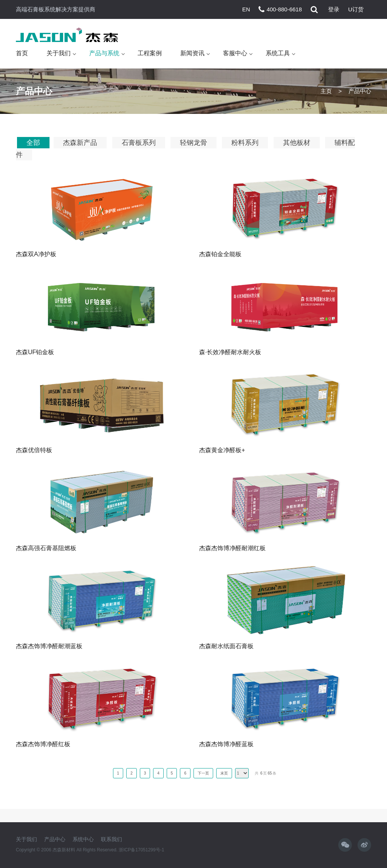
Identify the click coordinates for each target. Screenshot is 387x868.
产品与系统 (104, 53)
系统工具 (278, 53)
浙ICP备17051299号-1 (141, 850)
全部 (33, 143)
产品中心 (55, 839)
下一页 (203, 773)
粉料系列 (245, 143)
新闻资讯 (192, 53)
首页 (22, 53)
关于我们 (59, 53)
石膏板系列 (139, 143)
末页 (224, 773)
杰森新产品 (80, 143)
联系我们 (111, 839)
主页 (326, 91)
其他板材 (297, 143)
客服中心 (235, 53)
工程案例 (150, 53)
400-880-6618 (284, 9)
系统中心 (83, 839)
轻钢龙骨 (193, 143)
